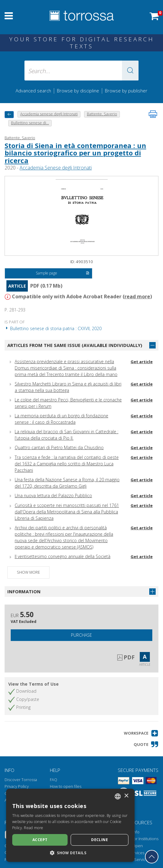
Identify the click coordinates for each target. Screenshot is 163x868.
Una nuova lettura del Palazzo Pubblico (53, 495)
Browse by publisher (126, 91)
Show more (28, 572)
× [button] (126, 796)
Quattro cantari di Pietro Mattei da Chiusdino (59, 447)
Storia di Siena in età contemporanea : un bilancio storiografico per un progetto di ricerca (75, 153)
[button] (130, 71)
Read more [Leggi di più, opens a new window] (33, 828)
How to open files (66, 786)
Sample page (62, 274)
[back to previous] (9, 115)
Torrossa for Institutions (137, 839)
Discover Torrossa (21, 780)
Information (24, 591)
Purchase (81, 635)
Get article (142, 362)
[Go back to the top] (152, 857)
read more (137, 296)
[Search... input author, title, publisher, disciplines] (81, 71)
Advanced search (33, 91)
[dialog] (70, 825)
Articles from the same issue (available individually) (75, 345)
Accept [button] (40, 840)
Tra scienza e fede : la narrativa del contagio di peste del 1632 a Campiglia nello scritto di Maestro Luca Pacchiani (67, 464)
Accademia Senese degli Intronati (56, 168)
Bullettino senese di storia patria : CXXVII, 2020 (53, 328)
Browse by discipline (78, 91)
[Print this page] (153, 114)
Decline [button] (100, 840)
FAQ (54, 780)
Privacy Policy (17, 786)
